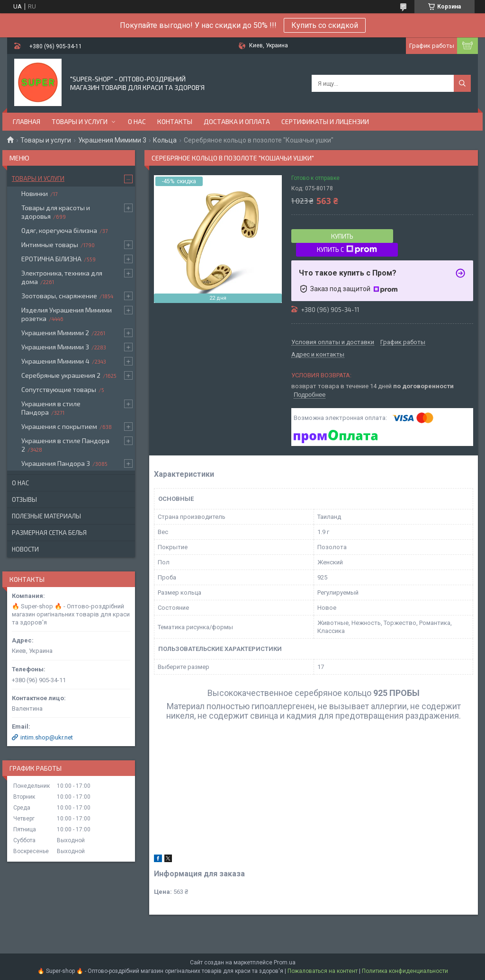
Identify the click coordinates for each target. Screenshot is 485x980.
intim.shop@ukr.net (47, 737)
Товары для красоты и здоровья (56, 212)
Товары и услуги (80, 121)
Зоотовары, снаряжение (59, 296)
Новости (25, 549)
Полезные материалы (46, 516)
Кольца (165, 140)
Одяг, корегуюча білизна (59, 230)
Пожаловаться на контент (323, 971)
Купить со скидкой (325, 25)
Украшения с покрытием (59, 426)
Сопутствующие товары (59, 389)
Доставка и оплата (237, 121)
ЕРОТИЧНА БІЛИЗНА (51, 259)
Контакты (175, 121)
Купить (342, 236)
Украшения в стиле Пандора (51, 408)
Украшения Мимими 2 (55, 333)
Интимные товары (50, 245)
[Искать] (462, 83)
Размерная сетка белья (49, 533)
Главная (27, 121)
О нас (137, 121)
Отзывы (24, 499)
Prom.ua (285, 962)
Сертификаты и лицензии (325, 121)
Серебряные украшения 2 (61, 375)
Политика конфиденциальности (405, 971)
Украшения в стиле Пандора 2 (65, 445)
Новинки (35, 193)
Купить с (347, 249)
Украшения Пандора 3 (56, 463)
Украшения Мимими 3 (112, 140)
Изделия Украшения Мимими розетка (67, 314)
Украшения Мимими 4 (55, 361)
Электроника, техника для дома (62, 277)
